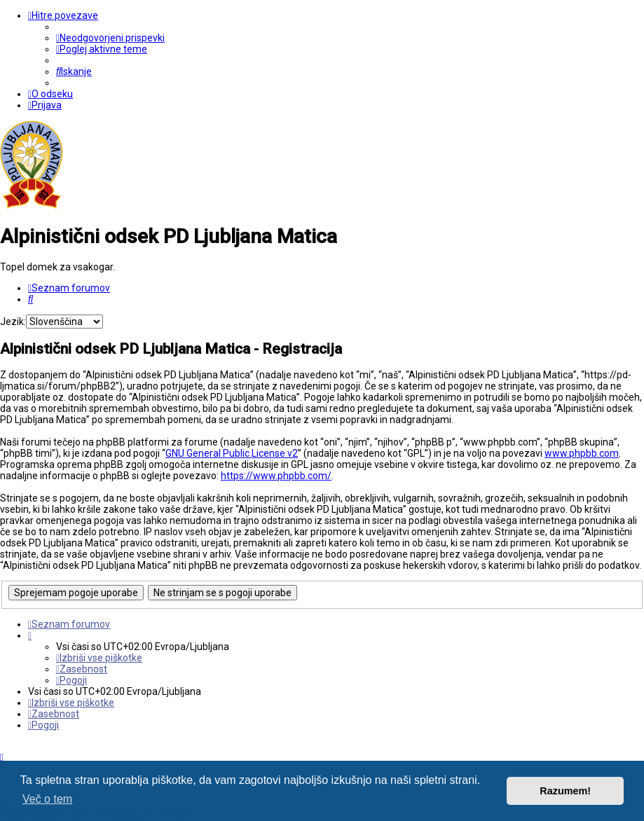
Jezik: (13, 322)
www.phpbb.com (582, 453)
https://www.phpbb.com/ (276, 476)
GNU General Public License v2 (232, 453)
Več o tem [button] (47, 799)
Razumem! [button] (565, 791)
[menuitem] (110, 38)
